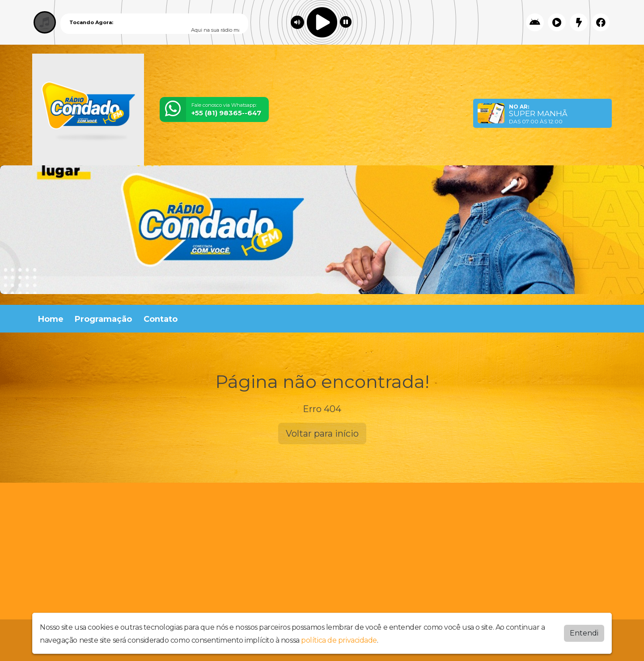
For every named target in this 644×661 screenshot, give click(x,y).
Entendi (584, 633)
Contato (161, 319)
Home (51, 319)
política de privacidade (339, 640)
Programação (103, 319)
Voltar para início (322, 434)
